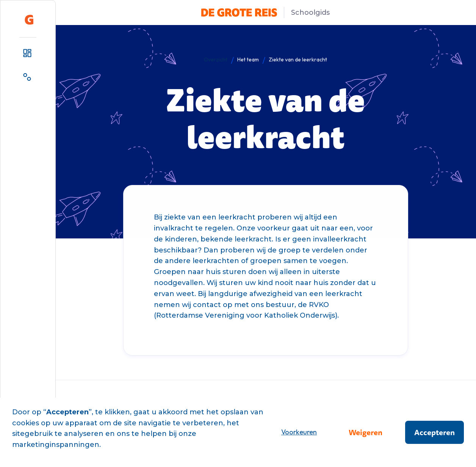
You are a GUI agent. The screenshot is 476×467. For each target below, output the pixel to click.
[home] (29, 20)
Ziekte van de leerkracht (298, 60)
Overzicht (216, 60)
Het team (248, 60)
